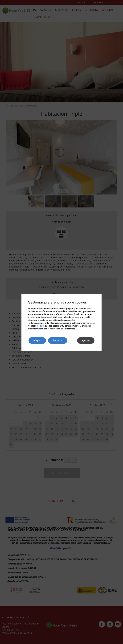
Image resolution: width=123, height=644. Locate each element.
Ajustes (86, 340)
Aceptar (37, 340)
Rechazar (58, 340)
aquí (42, 326)
